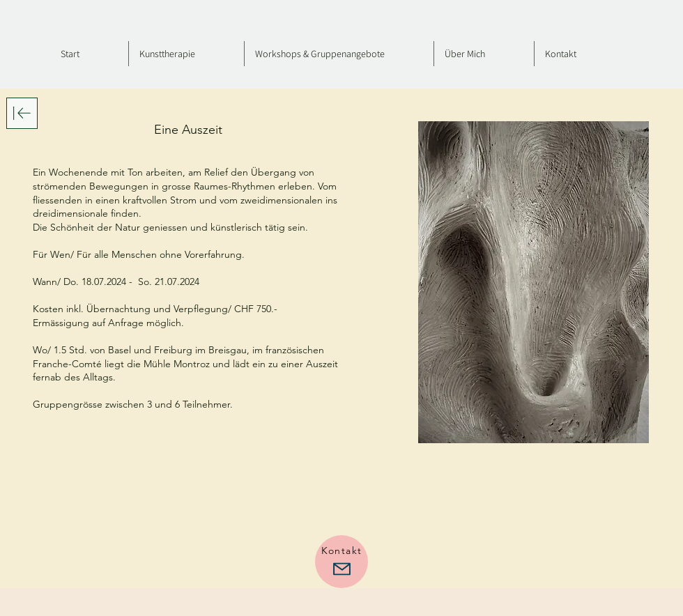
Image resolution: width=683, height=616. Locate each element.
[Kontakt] (341, 562)
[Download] (22, 113)
